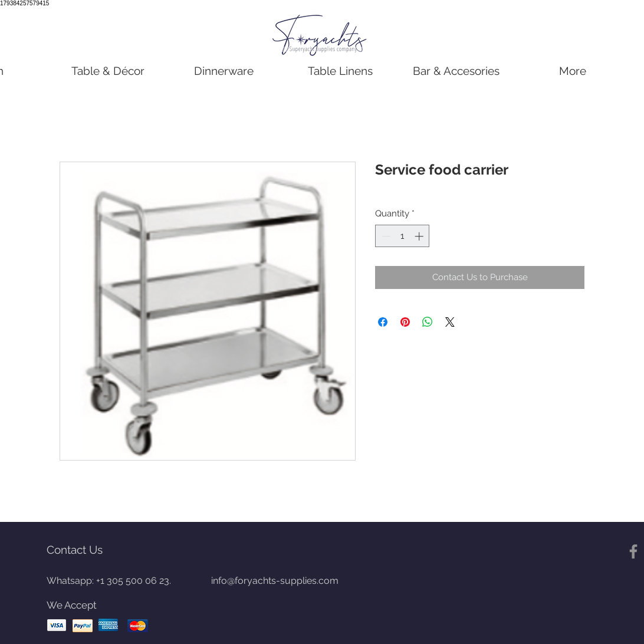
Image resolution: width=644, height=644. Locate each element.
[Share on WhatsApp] (428, 322)
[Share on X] (450, 322)
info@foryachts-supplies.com (275, 581)
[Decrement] (385, 236)
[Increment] (420, 236)
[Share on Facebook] (383, 322)
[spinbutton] (402, 236)
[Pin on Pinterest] (405, 322)
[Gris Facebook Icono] (633, 551)
